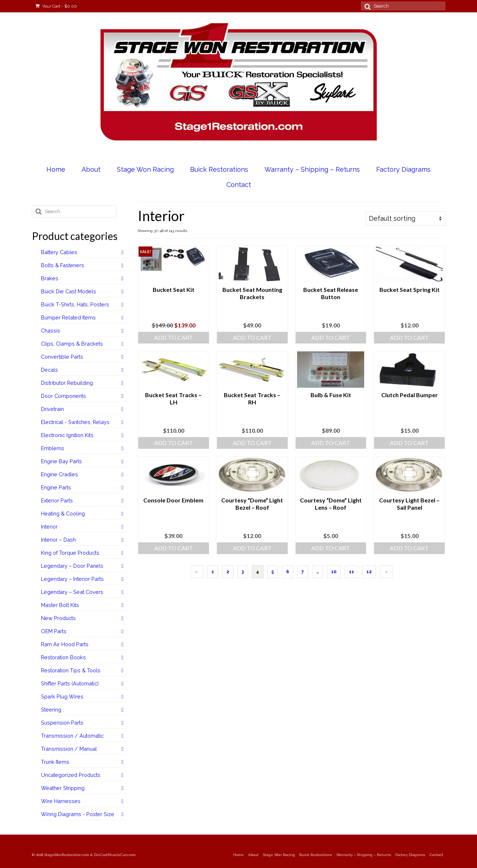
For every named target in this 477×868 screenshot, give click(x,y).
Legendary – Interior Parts (72, 579)
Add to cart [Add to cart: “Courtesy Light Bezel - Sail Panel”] (409, 548)
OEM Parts (54, 631)
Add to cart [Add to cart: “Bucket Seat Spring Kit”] (409, 337)
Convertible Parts (62, 357)
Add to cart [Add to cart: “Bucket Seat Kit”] (174, 337)
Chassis (51, 331)
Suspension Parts (62, 723)
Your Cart (56, 6)
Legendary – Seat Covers (72, 592)
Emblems (53, 448)
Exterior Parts (57, 500)
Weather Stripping (63, 788)
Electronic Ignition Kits (67, 435)
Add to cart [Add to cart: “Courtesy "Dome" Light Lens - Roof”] (331, 548)
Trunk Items (55, 762)
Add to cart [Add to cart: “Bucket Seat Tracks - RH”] (252, 443)
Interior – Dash (58, 540)
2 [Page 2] (228, 572)
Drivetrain (52, 409)
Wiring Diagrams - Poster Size (78, 814)
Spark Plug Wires (62, 696)
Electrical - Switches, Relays (75, 422)
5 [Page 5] (273, 572)
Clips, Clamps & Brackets (72, 344)
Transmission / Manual (69, 749)
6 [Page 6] (288, 572)
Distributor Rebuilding (67, 383)
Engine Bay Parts (61, 461)
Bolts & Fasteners (63, 265)
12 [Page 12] (369, 572)
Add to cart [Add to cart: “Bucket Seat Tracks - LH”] (174, 443)
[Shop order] (406, 219)
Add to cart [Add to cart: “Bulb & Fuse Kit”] (331, 443)
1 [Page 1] (213, 572)
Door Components (63, 396)
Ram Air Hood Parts (65, 644)
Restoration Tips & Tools (71, 670)
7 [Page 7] (303, 572)
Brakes (50, 278)
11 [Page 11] (351, 572)
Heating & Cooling (63, 514)
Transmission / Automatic (72, 736)
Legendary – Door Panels (72, 566)
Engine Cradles (59, 474)
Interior (49, 527)
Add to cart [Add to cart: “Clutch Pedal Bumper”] (409, 443)
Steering (51, 710)
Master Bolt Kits (60, 605)
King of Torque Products (70, 553)
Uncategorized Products (71, 775)
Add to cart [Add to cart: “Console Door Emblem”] (174, 548)
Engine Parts (56, 487)
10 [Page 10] (334, 572)
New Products (58, 618)
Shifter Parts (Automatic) (70, 683)
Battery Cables (59, 252)
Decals (50, 370)
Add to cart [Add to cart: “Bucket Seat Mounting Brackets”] (252, 337)
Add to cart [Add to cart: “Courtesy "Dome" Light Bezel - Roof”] (252, 548)
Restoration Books (63, 657)
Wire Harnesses (61, 801)
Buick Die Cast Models (69, 291)
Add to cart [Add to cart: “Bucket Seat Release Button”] (331, 337)
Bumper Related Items (68, 317)
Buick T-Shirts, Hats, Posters (75, 304)
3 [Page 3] (243, 572)
